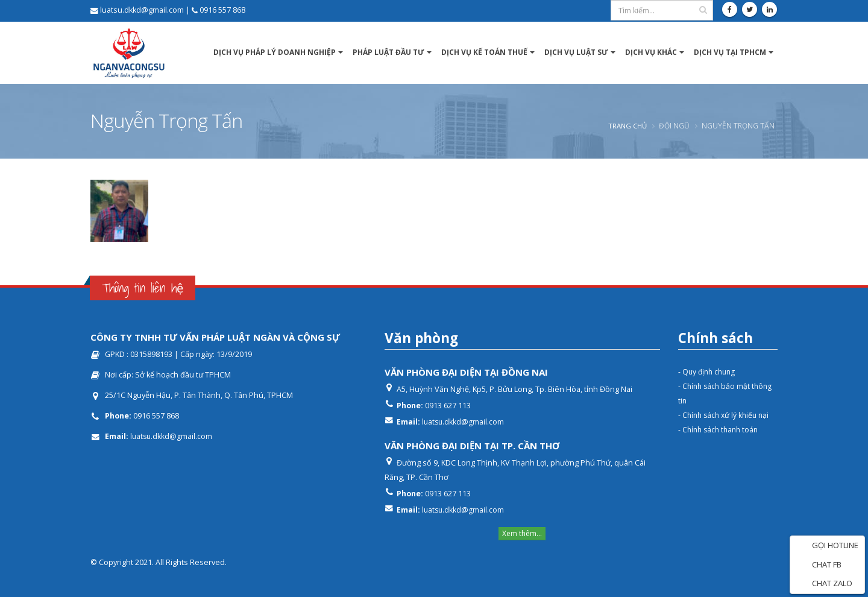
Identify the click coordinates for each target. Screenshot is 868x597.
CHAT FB (819, 565)
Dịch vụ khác (651, 52)
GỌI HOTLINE (827, 546)
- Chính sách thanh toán (721, 430)
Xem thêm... (522, 533)
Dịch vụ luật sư (576, 52)
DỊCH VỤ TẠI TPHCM (730, 52)
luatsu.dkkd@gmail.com (172, 436)
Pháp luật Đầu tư (388, 52)
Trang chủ (626, 125)
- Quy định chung (709, 372)
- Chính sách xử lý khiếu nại (726, 415)
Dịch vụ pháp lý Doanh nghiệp (275, 52)
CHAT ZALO (824, 584)
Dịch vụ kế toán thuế (484, 52)
